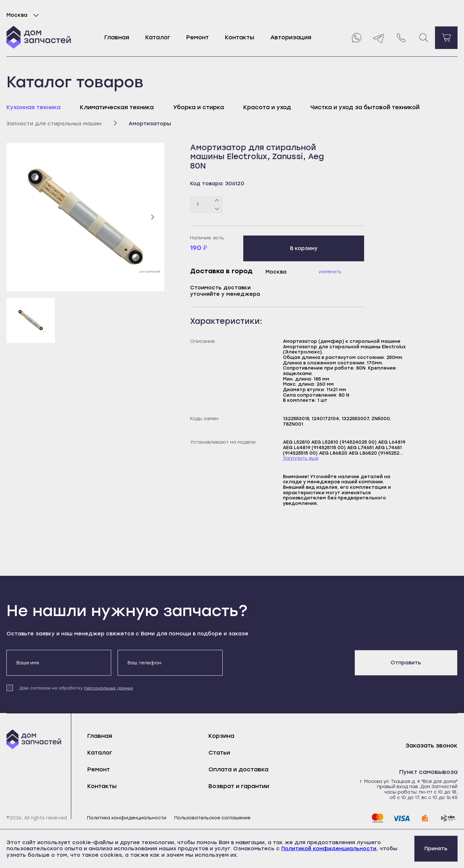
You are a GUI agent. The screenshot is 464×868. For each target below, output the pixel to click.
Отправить (406, 663)
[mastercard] (377, 818)
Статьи (219, 753)
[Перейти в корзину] (446, 38)
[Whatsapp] (356, 38)
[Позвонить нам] (401, 38)
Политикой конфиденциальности (329, 849)
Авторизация (291, 37)
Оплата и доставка (238, 769)
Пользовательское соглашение (212, 818)
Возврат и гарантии (239, 786)
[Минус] (217, 208)
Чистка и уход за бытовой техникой (365, 107)
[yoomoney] (425, 818)
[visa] (401, 818)
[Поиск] (424, 38)
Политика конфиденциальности (127, 818)
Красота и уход (267, 107)
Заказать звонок (432, 746)
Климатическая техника (117, 107)
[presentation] (278, 662)
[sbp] (449, 818)
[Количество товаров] (206, 205)
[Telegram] (379, 38)
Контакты (240, 37)
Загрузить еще (301, 458)
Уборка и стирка (198, 107)
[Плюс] (217, 200)
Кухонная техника (34, 107)
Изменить (330, 272)
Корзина (221, 736)
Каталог (158, 37)
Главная (117, 37)
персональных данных (109, 688)
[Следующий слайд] (152, 217)
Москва (24, 15)
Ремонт (198, 37)
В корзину (304, 248)
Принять (436, 849)
